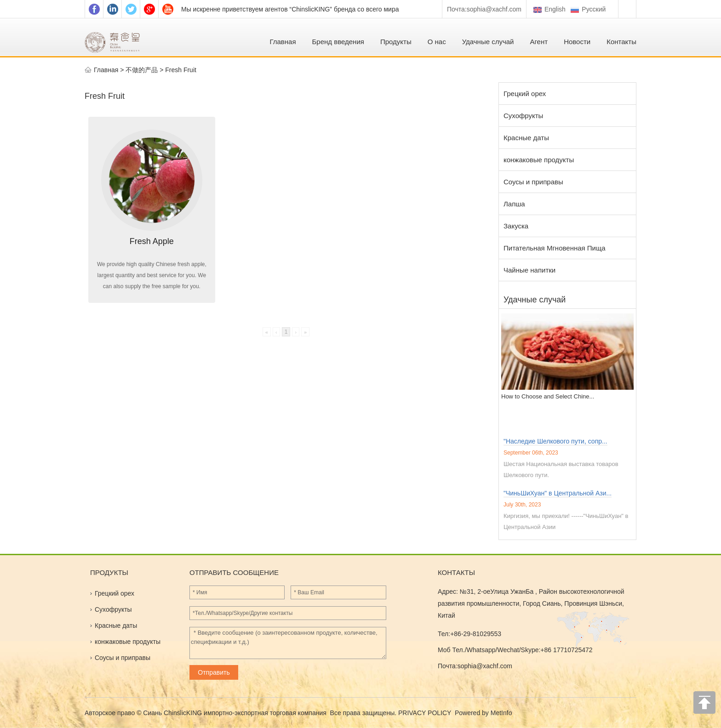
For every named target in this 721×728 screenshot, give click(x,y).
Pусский (589, 9)
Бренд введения (338, 42)
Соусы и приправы (533, 182)
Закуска (516, 226)
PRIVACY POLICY (426, 713)
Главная (283, 42)
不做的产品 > (145, 70)
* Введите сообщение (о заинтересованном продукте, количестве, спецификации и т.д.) (288, 643)
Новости (577, 42)
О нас (437, 42)
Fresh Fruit (181, 70)
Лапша (514, 204)
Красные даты (526, 138)
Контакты (621, 42)
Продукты (396, 42)
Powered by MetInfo (484, 713)
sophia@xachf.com (494, 9)
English (549, 9)
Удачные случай (488, 42)
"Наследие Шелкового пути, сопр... (555, 441)
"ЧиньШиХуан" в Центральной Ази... (558, 493)
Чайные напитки (529, 270)
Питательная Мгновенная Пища (555, 248)
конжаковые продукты (539, 160)
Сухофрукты (523, 116)
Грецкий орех (525, 94)
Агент (539, 42)
